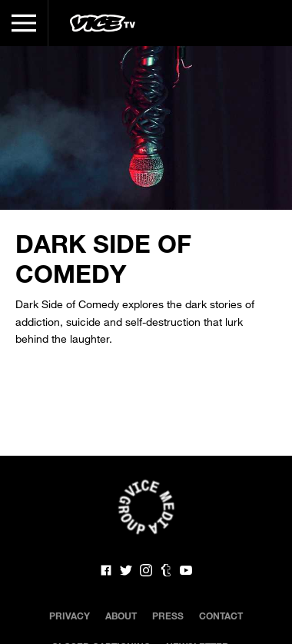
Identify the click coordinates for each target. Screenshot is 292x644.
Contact (221, 616)
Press (168, 616)
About (121, 616)
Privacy (70, 616)
